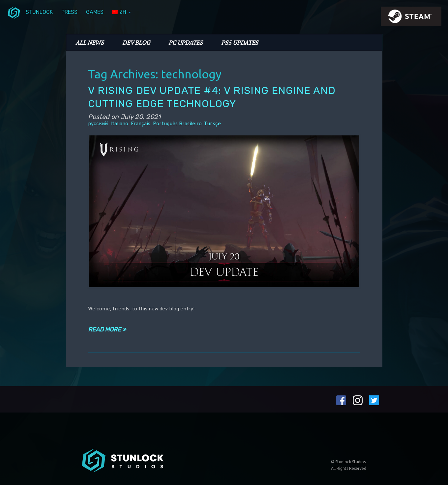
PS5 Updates (240, 43)
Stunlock (39, 12)
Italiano (119, 124)
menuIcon (14, 12)
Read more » (107, 329)
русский (98, 124)
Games (95, 12)
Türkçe (212, 124)
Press (69, 12)
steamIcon (411, 18)
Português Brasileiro (177, 124)
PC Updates (186, 43)
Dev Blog (136, 43)
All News (90, 43)
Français (141, 124)
